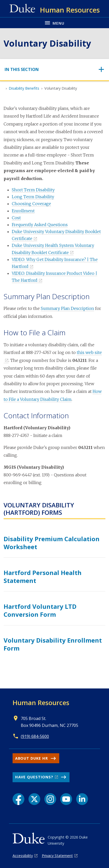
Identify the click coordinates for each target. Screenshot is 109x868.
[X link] (34, 799)
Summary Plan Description (67, 308)
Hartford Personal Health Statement (43, 577)
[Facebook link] (18, 799)
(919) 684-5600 (35, 736)
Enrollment (23, 211)
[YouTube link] (66, 799)
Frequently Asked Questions (40, 225)
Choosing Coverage (31, 204)
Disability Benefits (24, 88)
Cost (16, 218)
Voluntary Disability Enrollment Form (53, 644)
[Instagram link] (50, 799)
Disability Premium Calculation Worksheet (52, 543)
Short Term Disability (33, 190)
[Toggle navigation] (54, 70)
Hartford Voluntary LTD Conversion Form (40, 610)
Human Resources (41, 703)
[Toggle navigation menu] (54, 23)
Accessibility (23, 856)
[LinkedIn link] (82, 799)
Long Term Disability (33, 197)
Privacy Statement (57, 856)
